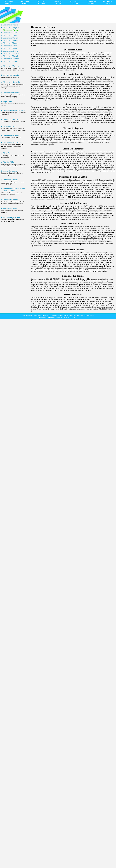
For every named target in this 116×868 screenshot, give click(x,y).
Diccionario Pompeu (75, 2)
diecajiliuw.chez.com (59, 317)
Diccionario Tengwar (11, 27)
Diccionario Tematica (11, 40)
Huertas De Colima (10, 200)
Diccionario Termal (10, 56)
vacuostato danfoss (28, 316)
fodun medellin (57, 316)
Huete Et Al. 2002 (10, 209)
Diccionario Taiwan (10, 38)
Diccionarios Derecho (11, 93)
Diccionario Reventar (58, 2)
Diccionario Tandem (11, 43)
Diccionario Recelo (25, 2)
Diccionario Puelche (8, 2)
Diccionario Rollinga (11, 59)
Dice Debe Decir (9, 126)
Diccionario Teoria (10, 48)
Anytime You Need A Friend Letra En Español (14, 190)
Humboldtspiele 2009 (12, 217)
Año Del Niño (8, 162)
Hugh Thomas (8, 102)
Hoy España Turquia (11, 75)
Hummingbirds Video (11, 135)
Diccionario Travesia (11, 53)
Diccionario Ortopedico (12, 82)
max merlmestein (89, 316)
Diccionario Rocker (10, 51)
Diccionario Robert (10, 35)
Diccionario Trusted (11, 61)
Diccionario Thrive (10, 33)
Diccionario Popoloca (41, 2)
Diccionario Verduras (11, 66)
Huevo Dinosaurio (10, 171)
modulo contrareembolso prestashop (72, 316)
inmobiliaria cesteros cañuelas (43, 316)
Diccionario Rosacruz (91, 2)
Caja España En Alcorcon (13, 142)
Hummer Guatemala (11, 180)
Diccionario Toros (10, 46)
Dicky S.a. (7, 153)
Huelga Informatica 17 (12, 119)
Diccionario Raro (108, 2)
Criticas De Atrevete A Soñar (14, 110)
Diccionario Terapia (11, 25)
